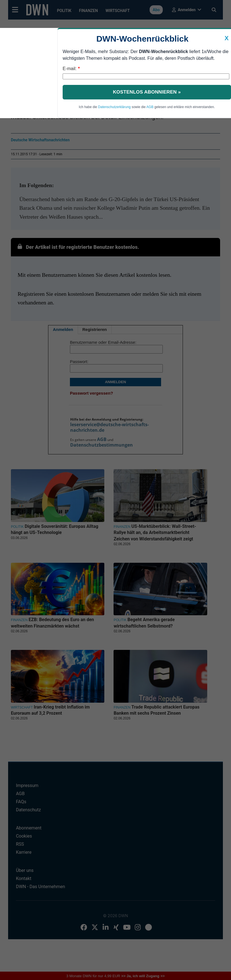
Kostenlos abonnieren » (147, 92)
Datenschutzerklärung (115, 107)
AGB (150, 107)
